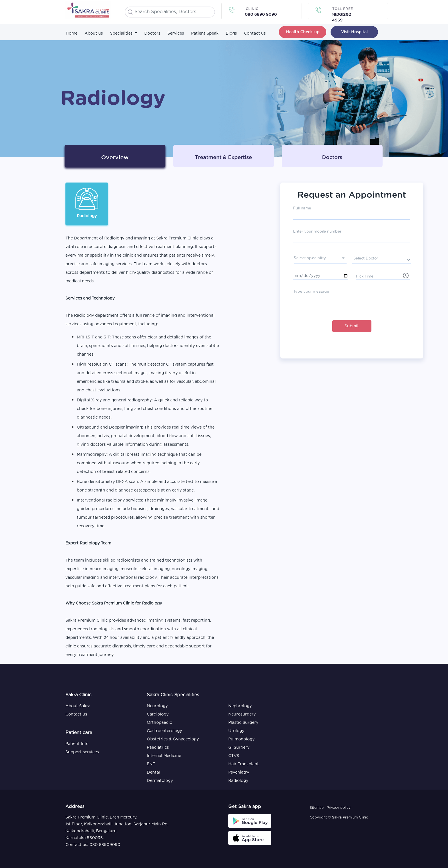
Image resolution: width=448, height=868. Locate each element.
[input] (383, 276)
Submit (352, 326)
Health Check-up (303, 32)
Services (176, 33)
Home (72, 33)
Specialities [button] (122, 33)
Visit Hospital (354, 32)
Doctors (152, 33)
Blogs (231, 33)
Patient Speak (205, 33)
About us (94, 33)
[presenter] (320, 259)
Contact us (255, 33)
